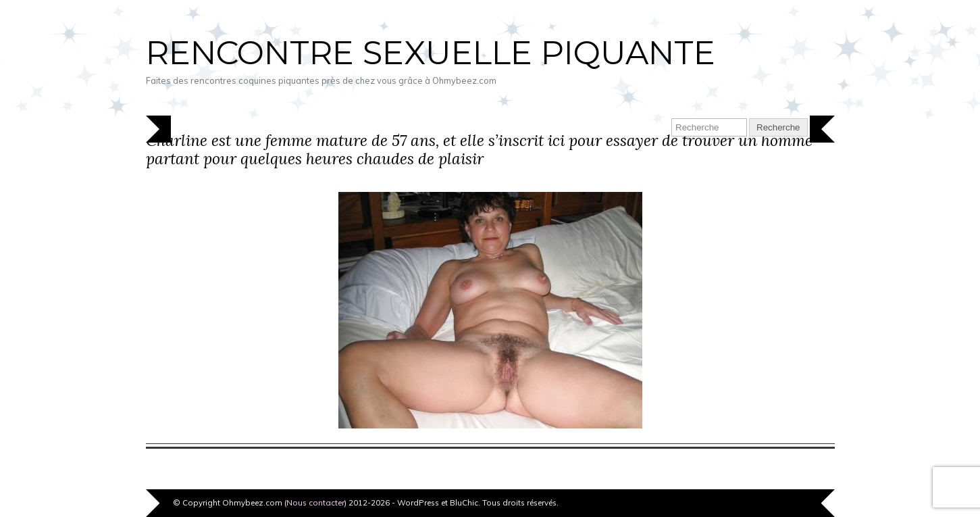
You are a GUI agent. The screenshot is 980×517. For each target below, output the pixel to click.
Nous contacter (315, 502)
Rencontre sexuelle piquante (431, 53)
